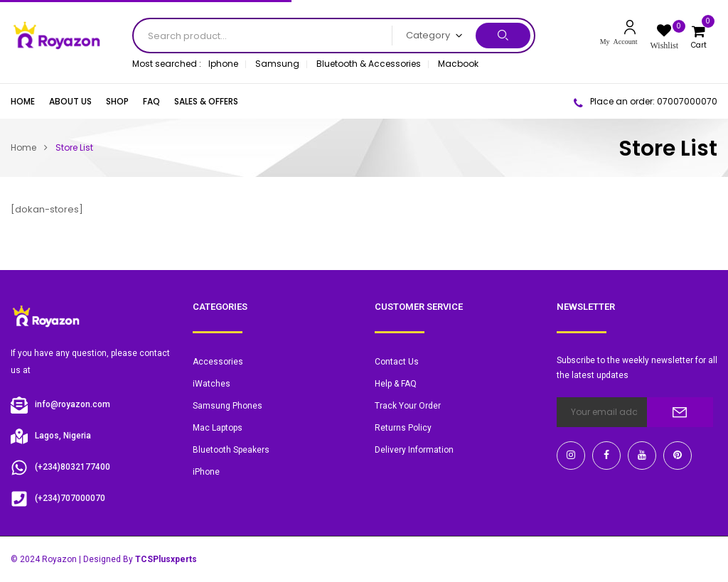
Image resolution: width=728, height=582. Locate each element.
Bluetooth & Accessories (369, 64)
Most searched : (167, 64)
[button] (701, 35)
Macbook (458, 64)
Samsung (277, 64)
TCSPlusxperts (166, 559)
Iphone (223, 64)
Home (23, 147)
